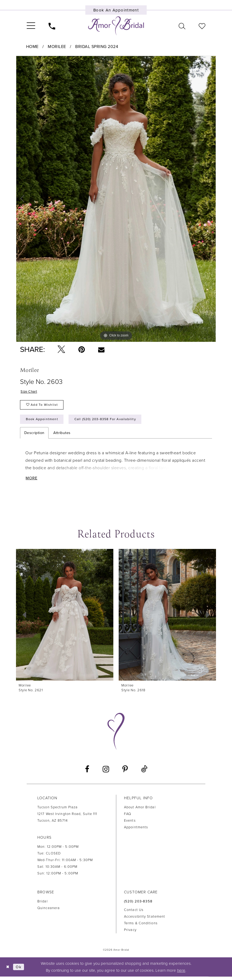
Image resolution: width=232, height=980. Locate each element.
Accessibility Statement (145, 920)
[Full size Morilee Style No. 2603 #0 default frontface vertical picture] (116, 199)
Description (34, 435)
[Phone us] (52, 26)
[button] (31, 26)
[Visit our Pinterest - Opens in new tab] (125, 773)
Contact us (134, 913)
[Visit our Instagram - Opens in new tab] (106, 773)
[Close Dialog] (8, 970)
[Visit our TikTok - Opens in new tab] (144, 772)
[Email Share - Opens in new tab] (101, 350)
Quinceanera (49, 911)
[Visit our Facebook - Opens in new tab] (87, 773)
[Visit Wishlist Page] (202, 26)
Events (130, 824)
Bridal (43, 905)
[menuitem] (31, 26)
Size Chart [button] (29, 392)
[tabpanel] (116, 199)
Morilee (57, 47)
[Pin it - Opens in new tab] (82, 350)
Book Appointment (43, 421)
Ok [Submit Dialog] (20, 970)
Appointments (136, 831)
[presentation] (65, 618)
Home (32, 47)
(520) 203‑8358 (138, 905)
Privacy (130, 933)
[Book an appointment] (116, 10)
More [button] (32, 481)
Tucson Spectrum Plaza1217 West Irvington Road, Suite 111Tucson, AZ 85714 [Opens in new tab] (67, 817)
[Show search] (182, 26)
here (181, 974)
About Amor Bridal (140, 811)
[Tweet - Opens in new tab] (61, 350)
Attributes (62, 435)
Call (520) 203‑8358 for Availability (110, 421)
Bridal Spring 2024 (97, 47)
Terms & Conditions (141, 926)
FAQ (128, 817)
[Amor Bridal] (116, 26)
